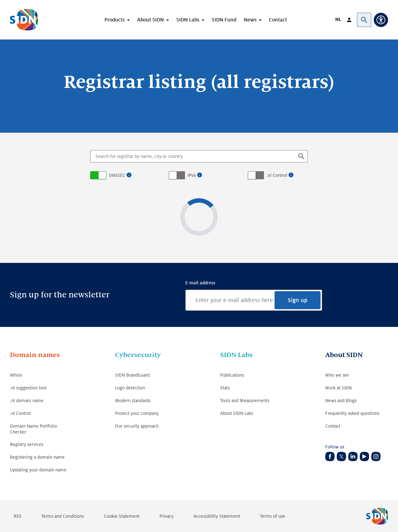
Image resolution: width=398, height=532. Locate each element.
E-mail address (200, 283)
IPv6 (192, 175)
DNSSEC (117, 175)
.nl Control (277, 175)
